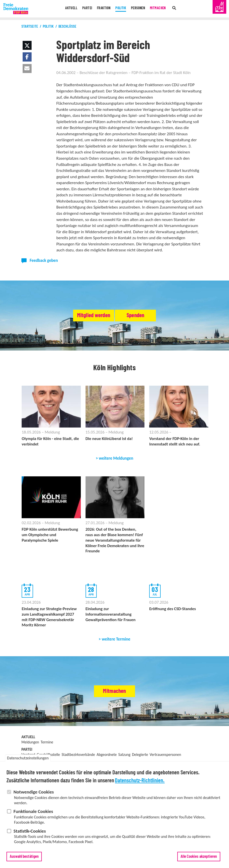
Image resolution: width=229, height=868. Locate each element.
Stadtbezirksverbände (78, 757)
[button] (27, 45)
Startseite (30, 26)
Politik (121, 9)
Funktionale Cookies (33, 814)
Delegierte (140, 757)
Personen (140, 9)
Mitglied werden (82, 316)
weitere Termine (116, 641)
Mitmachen (163, 9)
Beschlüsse (67, 26)
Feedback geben (44, 260)
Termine (47, 744)
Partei (83, 9)
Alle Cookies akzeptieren (199, 859)
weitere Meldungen (116, 459)
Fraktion (102, 9)
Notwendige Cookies (34, 794)
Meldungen (30, 744)
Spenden (147, 316)
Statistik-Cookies (30, 833)
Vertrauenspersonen (165, 757)
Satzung (124, 757)
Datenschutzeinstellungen (28, 760)
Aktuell (65, 9)
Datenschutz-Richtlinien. (140, 783)
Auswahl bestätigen (24, 859)
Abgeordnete (107, 757)
